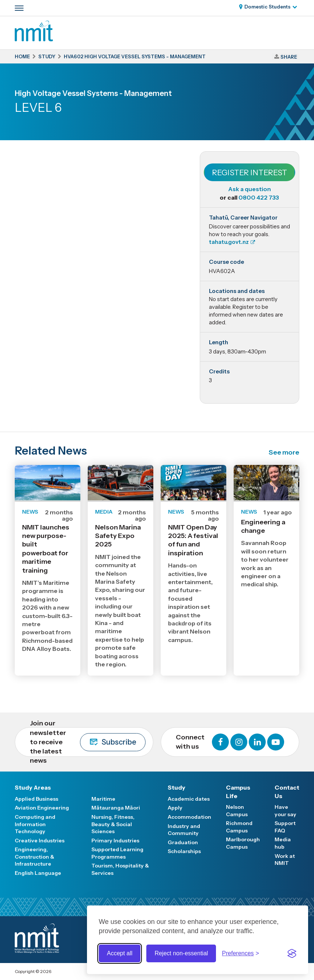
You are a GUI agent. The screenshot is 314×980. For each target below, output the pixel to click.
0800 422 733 (259, 197)
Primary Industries (115, 841)
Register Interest (250, 172)
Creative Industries (40, 841)
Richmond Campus (239, 827)
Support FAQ (285, 827)
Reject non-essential (181, 953)
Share (289, 57)
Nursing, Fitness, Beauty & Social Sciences (113, 824)
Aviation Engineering (42, 808)
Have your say (285, 811)
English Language (38, 873)
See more (284, 452)
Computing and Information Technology (35, 824)
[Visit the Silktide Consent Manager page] (292, 953)
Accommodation (189, 817)
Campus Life (238, 791)
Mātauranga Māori (116, 808)
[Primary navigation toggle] (19, 8)
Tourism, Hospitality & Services (120, 869)
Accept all (120, 953)
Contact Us (287, 791)
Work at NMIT (285, 860)
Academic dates (189, 799)
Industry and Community (184, 830)
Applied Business (36, 799)
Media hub (283, 843)
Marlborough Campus (243, 843)
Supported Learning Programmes (117, 853)
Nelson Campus (237, 811)
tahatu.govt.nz (229, 242)
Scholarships (184, 851)
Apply (175, 808)
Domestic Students (267, 7)
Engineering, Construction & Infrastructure (34, 857)
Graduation (183, 842)
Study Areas (33, 787)
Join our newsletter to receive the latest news (88, 742)
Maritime (103, 799)
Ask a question (250, 189)
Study (177, 787)
